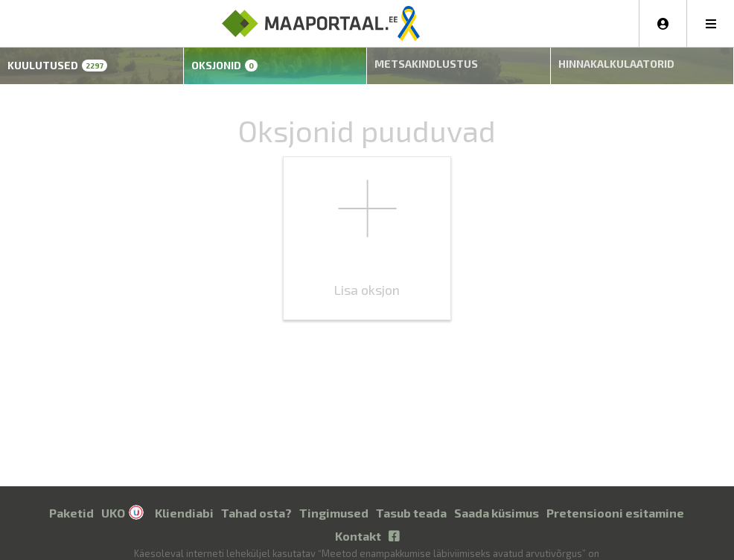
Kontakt (358, 525)
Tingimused (334, 502)
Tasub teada (411, 502)
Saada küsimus (497, 502)
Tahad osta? (256, 502)
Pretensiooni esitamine (615, 502)
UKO (113, 502)
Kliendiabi (184, 502)
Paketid (71, 502)
